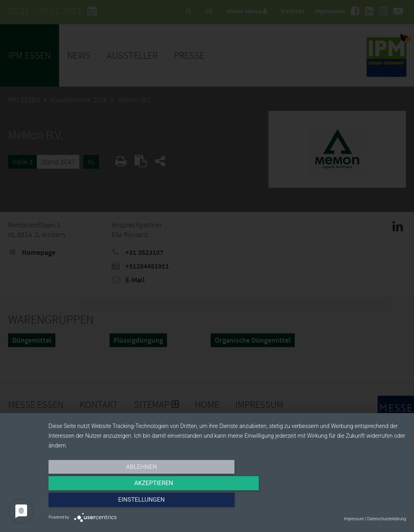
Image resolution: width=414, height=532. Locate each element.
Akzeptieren (227, 502)
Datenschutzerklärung (387, 519)
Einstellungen (352, 502)
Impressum (354, 519)
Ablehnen (102, 502)
